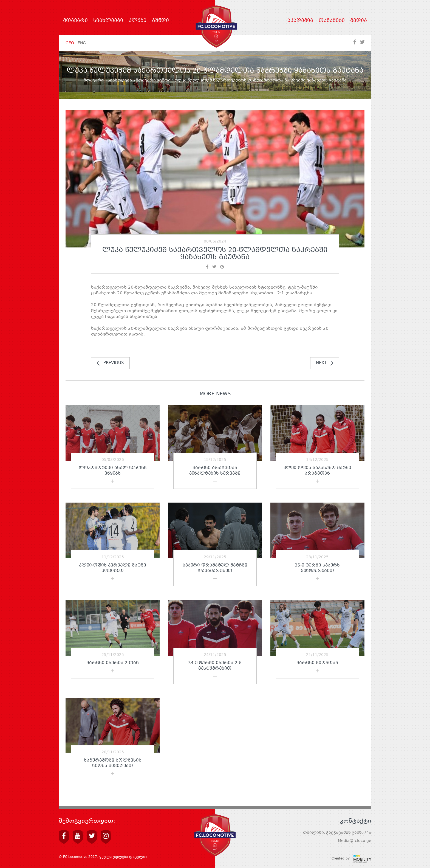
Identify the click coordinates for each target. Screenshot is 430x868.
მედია (359, 21)
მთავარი (75, 21)
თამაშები (332, 21)
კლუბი (138, 21)
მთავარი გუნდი (153, 80)
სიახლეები (108, 21)
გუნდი (160, 21)
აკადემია (300, 21)
